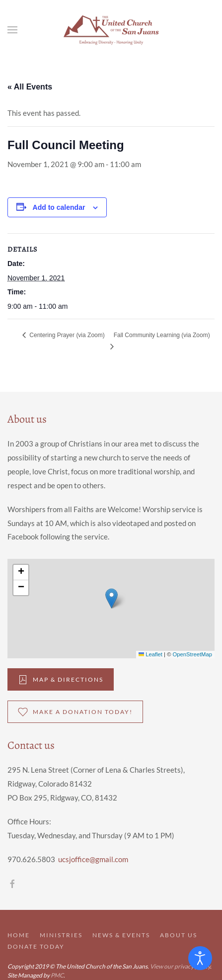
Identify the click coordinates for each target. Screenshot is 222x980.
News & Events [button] (121, 935)
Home (19, 935)
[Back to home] (111, 30)
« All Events (30, 87)
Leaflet (150, 654)
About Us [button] (179, 935)
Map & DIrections (61, 680)
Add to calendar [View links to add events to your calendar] (59, 207)
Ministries (61, 935)
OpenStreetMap (192, 654)
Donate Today (36, 946)
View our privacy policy (180, 966)
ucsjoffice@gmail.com (93, 859)
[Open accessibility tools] (200, 958)
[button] (12, 30)
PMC (57, 975)
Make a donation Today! (75, 712)
